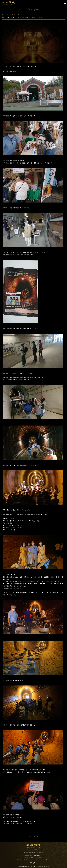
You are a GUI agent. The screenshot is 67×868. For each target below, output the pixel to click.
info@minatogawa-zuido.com (42, 860)
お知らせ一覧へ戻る (34, 837)
